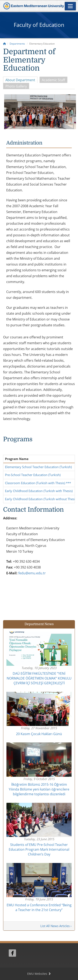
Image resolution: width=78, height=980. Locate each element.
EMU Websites (39, 974)
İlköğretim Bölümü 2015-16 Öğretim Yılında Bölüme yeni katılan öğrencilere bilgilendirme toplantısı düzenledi (39, 789)
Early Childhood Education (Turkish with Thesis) (39, 491)
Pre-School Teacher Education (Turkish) (33, 475)
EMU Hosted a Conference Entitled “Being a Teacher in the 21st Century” (39, 907)
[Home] (5, 44)
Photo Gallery (16, 86)
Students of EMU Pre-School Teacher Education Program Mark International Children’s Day (39, 849)
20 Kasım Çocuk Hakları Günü (39, 734)
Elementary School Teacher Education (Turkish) (38, 467)
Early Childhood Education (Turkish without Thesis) (41, 499)
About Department (20, 80)
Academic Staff (53, 80)
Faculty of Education (39, 25)
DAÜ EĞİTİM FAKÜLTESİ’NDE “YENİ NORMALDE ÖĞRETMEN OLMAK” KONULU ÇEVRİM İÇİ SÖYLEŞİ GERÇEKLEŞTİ (39, 678)
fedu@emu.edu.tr (32, 573)
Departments (17, 44)
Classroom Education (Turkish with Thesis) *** (38, 483)
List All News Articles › (56, 926)
